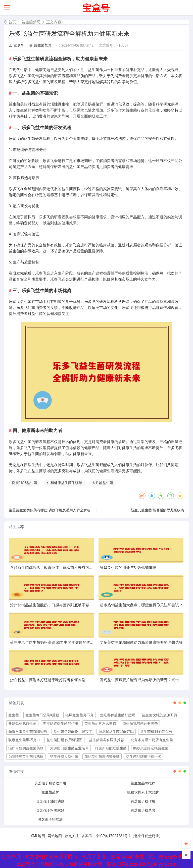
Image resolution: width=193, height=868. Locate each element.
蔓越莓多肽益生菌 (22, 723)
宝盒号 (16, 45)
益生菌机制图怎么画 (156, 732)
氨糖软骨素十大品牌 (143, 792)
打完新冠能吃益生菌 (111, 748)
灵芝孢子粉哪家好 (50, 810)
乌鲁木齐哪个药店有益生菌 (152, 740)
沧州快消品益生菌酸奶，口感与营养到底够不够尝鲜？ (55, 605)
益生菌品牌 (50, 792)
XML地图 (38, 836)
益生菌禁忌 (31, 22)
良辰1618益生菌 (25, 483)
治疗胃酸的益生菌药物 (26, 748)
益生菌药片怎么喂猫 (100, 723)
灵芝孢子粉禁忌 (143, 810)
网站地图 (55, 836)
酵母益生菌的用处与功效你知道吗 (128, 568)
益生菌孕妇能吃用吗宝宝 (73, 732)
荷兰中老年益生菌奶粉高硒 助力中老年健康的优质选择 (56, 642)
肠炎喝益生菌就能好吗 (116, 732)
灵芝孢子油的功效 (50, 801)
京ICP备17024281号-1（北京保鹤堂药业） (129, 836)
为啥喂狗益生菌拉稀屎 (26, 756)
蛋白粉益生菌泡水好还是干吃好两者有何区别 (48, 680)
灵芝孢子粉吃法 (50, 819)
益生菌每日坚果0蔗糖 (42, 715)
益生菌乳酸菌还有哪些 (140, 723)
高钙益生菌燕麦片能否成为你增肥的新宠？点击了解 (143, 680)
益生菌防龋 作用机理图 (64, 740)
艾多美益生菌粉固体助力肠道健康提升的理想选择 (141, 642)
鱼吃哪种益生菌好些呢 (118, 715)
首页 (12, 22)
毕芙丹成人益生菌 (64, 756)
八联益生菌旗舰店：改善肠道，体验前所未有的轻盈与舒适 (59, 568)
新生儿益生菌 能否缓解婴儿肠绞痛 (157, 510)
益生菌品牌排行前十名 (144, 756)
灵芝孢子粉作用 (143, 801)
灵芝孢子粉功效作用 (50, 783)
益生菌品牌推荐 (143, 783)
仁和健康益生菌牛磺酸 (65, 483)
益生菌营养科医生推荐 (107, 740)
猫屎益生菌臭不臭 (79, 715)
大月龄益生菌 (103, 483)
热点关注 (72, 836)
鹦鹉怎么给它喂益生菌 (151, 748)
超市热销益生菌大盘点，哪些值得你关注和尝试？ (141, 605)
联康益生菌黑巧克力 (24, 740)
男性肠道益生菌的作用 (61, 723)
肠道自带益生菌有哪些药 (28, 732)
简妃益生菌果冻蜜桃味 (102, 756)
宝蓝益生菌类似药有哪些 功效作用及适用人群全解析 (50, 510)
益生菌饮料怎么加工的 (159, 715)
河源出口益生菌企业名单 (69, 748)
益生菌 (14, 715)
